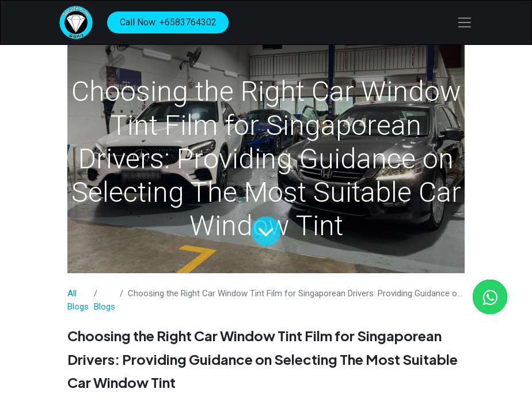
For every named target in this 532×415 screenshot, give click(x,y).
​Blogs (105, 307)
